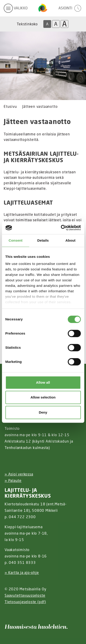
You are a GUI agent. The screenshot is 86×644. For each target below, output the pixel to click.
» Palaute (13, 480)
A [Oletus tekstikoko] (47, 24)
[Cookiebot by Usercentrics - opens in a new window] (61, 228)
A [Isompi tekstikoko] (56, 24)
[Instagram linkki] (6, 613)
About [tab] (70, 240)
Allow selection (43, 397)
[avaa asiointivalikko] (70, 8)
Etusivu (10, 107)
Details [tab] (43, 240)
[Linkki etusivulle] (43, 8)
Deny (43, 412)
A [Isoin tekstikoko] (64, 24)
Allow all (43, 382)
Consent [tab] (15, 240)
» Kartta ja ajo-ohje (22, 573)
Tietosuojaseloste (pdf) (25, 602)
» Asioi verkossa (19, 474)
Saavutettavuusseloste (25, 595)
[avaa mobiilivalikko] (16, 8)
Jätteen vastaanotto (40, 107)
